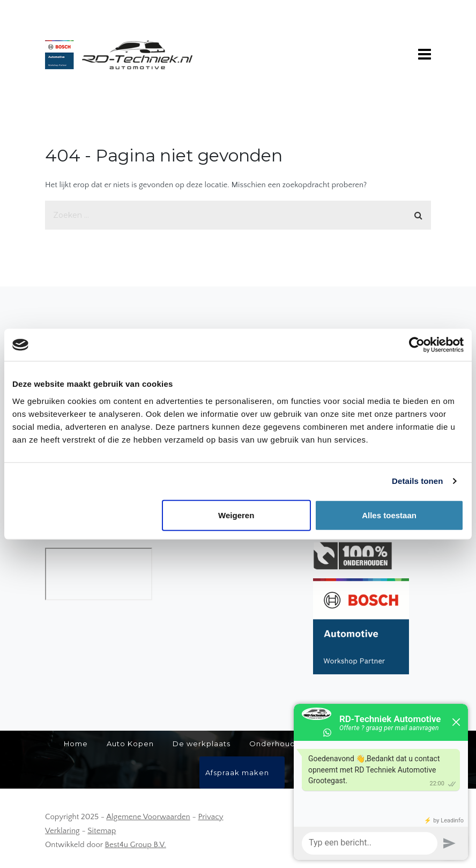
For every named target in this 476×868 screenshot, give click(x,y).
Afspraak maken (237, 773)
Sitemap (102, 831)
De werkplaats (202, 744)
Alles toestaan (389, 515)
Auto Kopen (130, 744)
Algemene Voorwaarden (148, 817)
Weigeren (236, 515)
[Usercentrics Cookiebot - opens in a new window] (417, 345)
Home (76, 744)
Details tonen (417, 481)
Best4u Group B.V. (136, 845)
